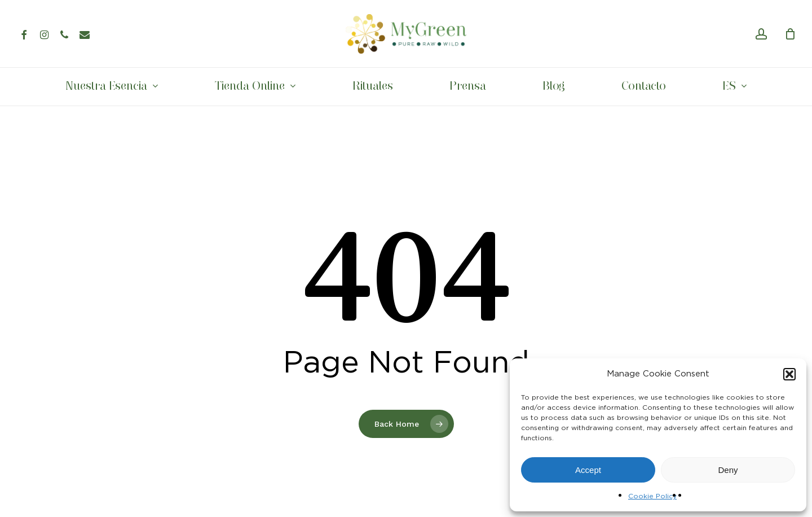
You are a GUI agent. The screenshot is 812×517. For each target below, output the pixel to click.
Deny (728, 470)
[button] (789, 374)
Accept (588, 470)
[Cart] (790, 34)
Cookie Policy (652, 496)
